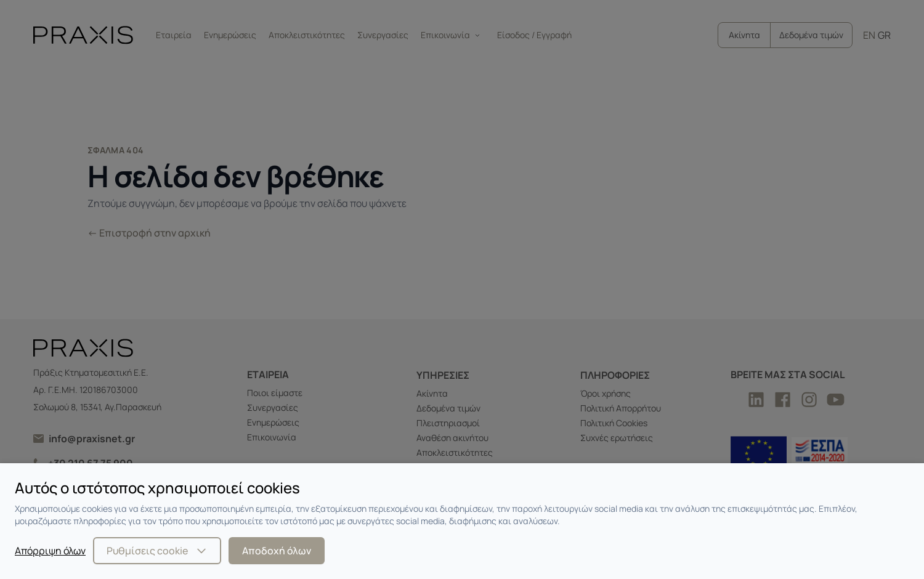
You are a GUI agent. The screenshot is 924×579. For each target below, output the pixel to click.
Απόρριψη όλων (50, 551)
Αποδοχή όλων (277, 551)
